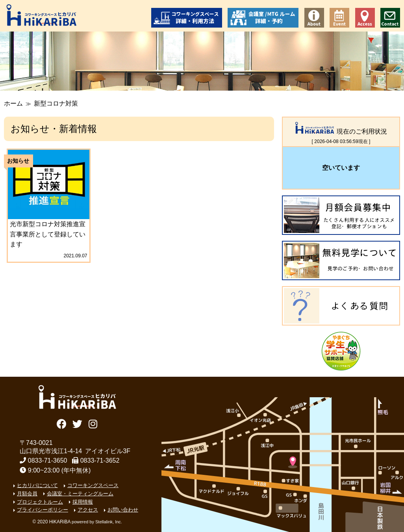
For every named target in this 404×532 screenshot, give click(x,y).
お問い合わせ (390, 18)
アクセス (365, 18)
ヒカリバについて (37, 485)
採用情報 (83, 502)
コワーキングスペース (93, 485)
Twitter (77, 423)
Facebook (62, 423)
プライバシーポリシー (43, 510)
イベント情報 (339, 18)
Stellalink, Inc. (109, 522)
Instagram (93, 423)
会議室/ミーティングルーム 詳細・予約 (263, 18)
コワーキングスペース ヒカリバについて (314, 18)
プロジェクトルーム (40, 502)
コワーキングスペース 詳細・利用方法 (187, 18)
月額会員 (27, 494)
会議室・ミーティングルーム (80, 494)
